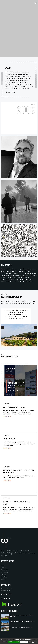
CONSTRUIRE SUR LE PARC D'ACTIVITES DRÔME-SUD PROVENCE (17, 385)
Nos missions (5, 570)
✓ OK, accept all (14, 642)
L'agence (4, 567)
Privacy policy (33, 642)
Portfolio (4, 575)
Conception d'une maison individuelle (21, 627)
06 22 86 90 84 (6, 594)
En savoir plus (10, 92)
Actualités (4, 577)
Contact (3, 579)
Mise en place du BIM (9, 439)
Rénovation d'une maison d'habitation (14, 407)
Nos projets (4, 572)
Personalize (24, 642)
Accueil (3, 565)
